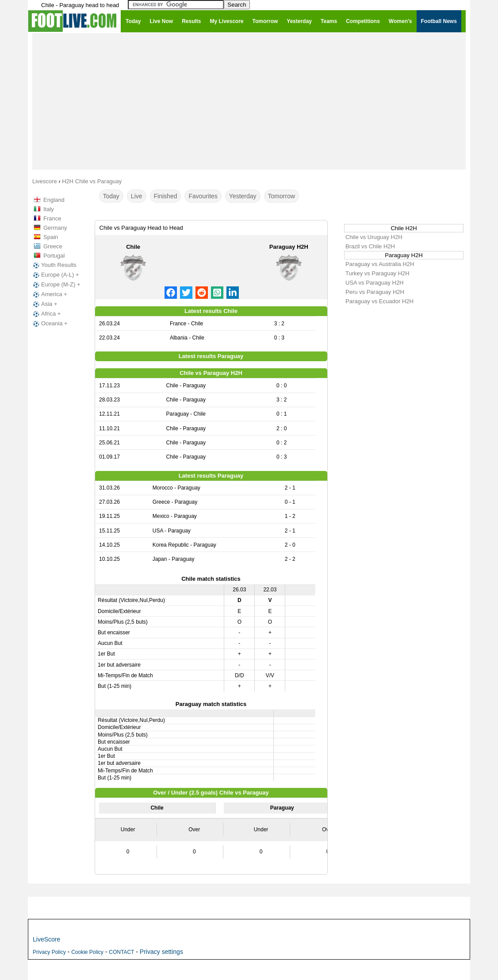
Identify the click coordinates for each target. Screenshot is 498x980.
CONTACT (121, 952)
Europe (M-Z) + (56, 285)
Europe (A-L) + (55, 275)
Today (111, 196)
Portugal (54, 256)
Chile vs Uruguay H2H (374, 237)
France (52, 218)
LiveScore (46, 939)
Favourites (203, 196)
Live (137, 196)
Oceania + (50, 324)
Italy (49, 209)
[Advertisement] (249, 101)
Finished (166, 196)
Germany (55, 228)
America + (49, 294)
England (54, 200)
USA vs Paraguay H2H (375, 283)
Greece (53, 246)
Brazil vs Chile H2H (370, 246)
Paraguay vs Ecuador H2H (379, 301)
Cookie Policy (87, 952)
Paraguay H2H (289, 247)
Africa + (46, 314)
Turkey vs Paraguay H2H (377, 273)
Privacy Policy (49, 952)
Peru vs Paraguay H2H (375, 292)
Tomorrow (282, 196)
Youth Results (54, 265)
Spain (51, 237)
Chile (133, 247)
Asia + (44, 304)
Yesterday (243, 196)
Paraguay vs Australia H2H (380, 264)
